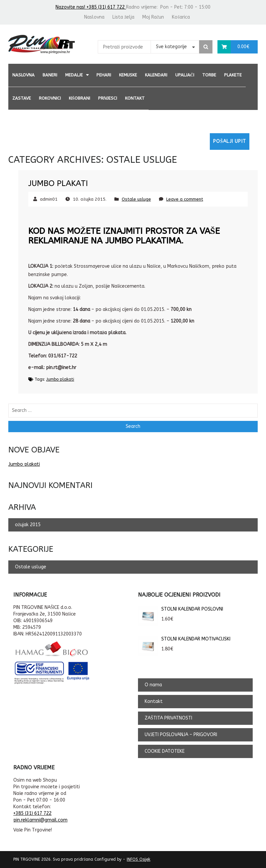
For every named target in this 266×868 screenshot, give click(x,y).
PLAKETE (233, 75)
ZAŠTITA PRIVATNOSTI (168, 718)
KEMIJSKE (128, 75)
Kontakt (135, 98)
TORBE (209, 75)
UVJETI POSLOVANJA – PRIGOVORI (181, 735)
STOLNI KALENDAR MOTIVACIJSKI (184, 639)
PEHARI (104, 75)
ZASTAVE (22, 98)
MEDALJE (74, 75)
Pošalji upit (230, 141)
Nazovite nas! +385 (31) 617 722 (91, 7)
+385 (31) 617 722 (32, 813)
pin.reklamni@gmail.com (40, 820)
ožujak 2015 (28, 525)
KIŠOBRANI (79, 98)
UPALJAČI (185, 75)
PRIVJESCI (108, 98)
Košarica (181, 17)
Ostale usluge (136, 199)
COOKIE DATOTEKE (165, 751)
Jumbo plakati (58, 183)
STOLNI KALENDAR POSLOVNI (181, 609)
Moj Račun (153, 17)
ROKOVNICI (50, 98)
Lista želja (123, 17)
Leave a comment (185, 199)
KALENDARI (156, 75)
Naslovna (94, 17)
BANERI (50, 75)
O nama (153, 685)
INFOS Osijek (138, 859)
